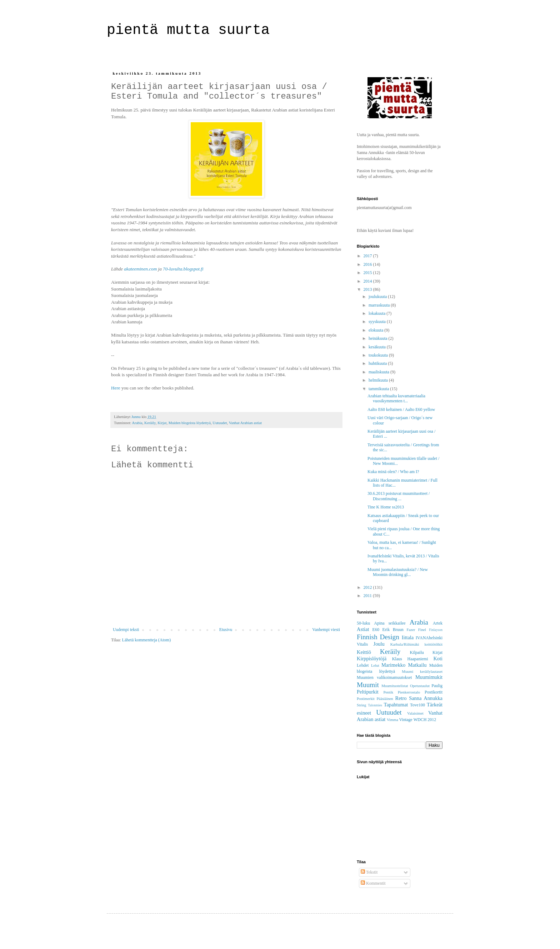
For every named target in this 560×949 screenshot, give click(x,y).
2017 (368, 256)
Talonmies (375, 705)
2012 (368, 587)
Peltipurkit (368, 692)
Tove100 (417, 705)
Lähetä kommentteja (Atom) (147, 640)
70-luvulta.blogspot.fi (183, 269)
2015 (368, 273)
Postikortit (434, 692)
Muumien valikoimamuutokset (384, 677)
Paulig (437, 686)
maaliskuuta (379, 372)
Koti (438, 659)
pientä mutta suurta (192, 30)
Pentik (388, 692)
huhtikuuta (378, 363)
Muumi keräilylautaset (422, 671)
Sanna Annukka (426, 698)
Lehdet (363, 665)
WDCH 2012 (425, 720)
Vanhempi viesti (326, 630)
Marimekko (393, 665)
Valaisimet (415, 713)
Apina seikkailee (390, 623)
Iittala (408, 637)
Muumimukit (429, 677)
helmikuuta (379, 380)
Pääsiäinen (385, 699)
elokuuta (376, 330)
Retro (401, 698)
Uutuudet (220, 423)
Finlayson (436, 630)
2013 (368, 289)
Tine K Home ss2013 (386, 507)
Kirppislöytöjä (372, 659)
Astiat (363, 629)
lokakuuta (377, 313)
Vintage (406, 720)
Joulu (379, 644)
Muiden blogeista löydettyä (190, 423)
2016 (368, 264)
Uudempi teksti (126, 630)
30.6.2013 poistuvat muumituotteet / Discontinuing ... (399, 496)
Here (116, 388)
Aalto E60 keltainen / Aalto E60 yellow (401, 409)
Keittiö (364, 652)
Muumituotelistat (395, 686)
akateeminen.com (140, 269)
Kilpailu (417, 652)
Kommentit (373, 883)
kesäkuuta (378, 347)
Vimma (392, 720)
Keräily (150, 423)
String (361, 705)
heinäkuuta (379, 338)
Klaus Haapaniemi (410, 659)
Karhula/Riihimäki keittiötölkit (416, 644)
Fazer (411, 630)
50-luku (363, 623)
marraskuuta (380, 305)
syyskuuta (378, 322)
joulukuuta (378, 297)
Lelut (375, 665)
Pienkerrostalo (409, 692)
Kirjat (162, 423)
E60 (376, 630)
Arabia (137, 423)
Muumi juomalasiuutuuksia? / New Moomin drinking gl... (398, 572)
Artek (438, 623)
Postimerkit (366, 699)
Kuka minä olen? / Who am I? (393, 472)
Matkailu (417, 665)
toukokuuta (379, 355)
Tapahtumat (396, 705)
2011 (368, 596)
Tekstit (369, 872)
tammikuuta (379, 389)
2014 (368, 281)
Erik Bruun (393, 630)
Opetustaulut (420, 686)
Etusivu (226, 630)
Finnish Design (378, 637)
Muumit (368, 685)
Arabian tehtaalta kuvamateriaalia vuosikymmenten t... (396, 398)
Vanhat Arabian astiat (245, 423)
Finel (422, 630)
